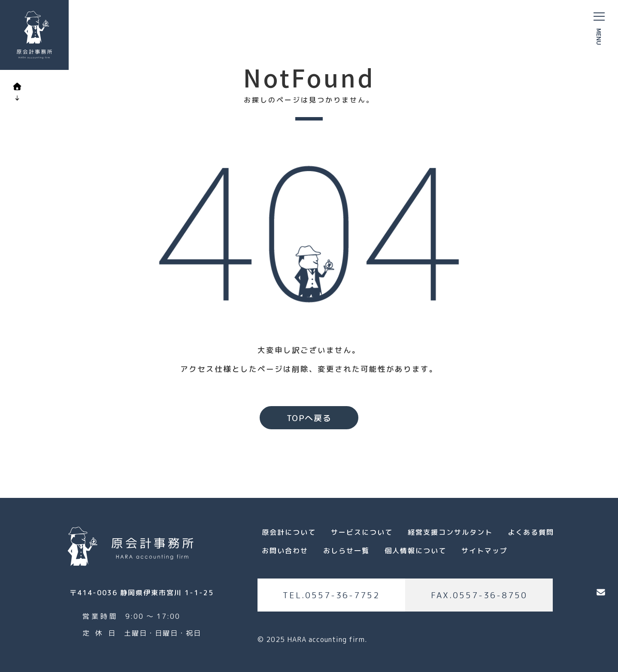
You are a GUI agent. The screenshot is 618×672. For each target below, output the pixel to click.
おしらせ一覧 (346, 551)
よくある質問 (531, 532)
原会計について (289, 532)
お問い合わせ (285, 551)
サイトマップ (485, 551)
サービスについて (362, 532)
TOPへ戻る (309, 418)
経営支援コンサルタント (450, 532)
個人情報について (415, 551)
